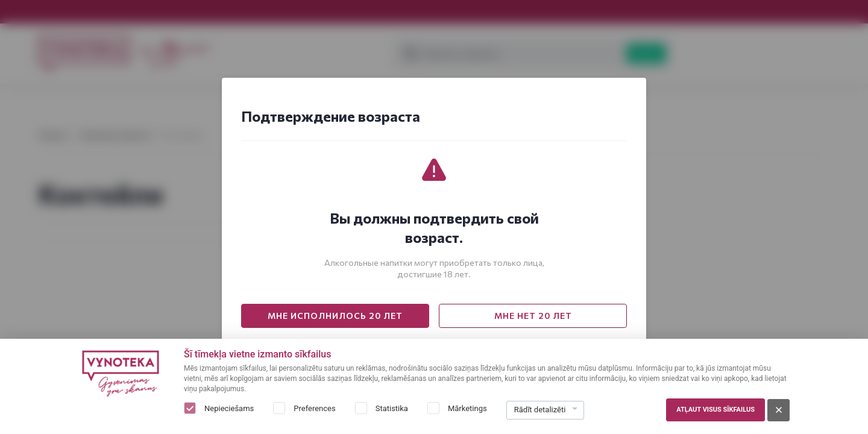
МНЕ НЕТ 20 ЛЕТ (533, 316)
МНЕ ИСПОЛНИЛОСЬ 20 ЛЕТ (335, 316)
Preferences (314, 408)
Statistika (392, 408)
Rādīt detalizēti (540, 410)
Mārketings (467, 408)
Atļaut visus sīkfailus (715, 410)
